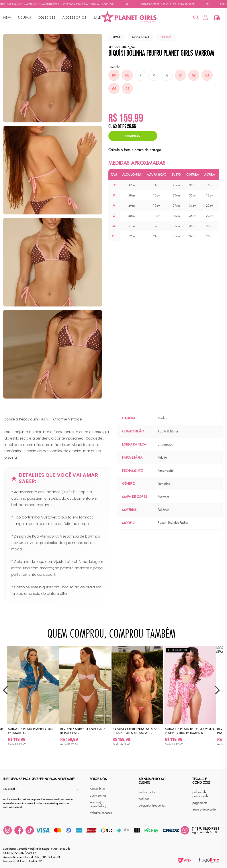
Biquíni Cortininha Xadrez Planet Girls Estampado (135, 731)
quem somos (98, 795)
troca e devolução (204, 809)
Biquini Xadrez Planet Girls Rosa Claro (83, 731)
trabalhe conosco (101, 813)
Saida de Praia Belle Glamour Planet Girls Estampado (190, 731)
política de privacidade (200, 794)
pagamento (200, 803)
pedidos (144, 799)
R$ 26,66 (129, 127)
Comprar (133, 136)
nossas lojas (98, 789)
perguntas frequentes (152, 805)
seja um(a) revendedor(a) (99, 804)
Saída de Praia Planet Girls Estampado (31, 731)
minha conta (147, 792)
